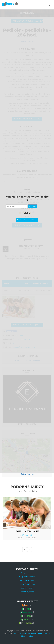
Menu (40, 5)
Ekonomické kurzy (27, 580)
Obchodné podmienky (22, 633)
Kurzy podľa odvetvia (27, 577)
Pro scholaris (28, 535)
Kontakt (34, 633)
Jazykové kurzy (27, 588)
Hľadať (32, 206)
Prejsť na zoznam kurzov (27, 220)
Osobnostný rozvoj (27, 592)
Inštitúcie (31, 636)
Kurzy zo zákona (27, 573)
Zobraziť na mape (28, 474)
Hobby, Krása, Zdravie (27, 584)
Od (22, 535)
